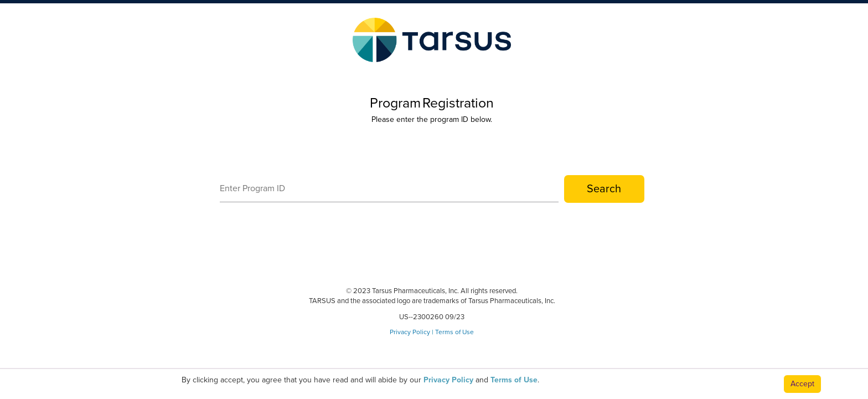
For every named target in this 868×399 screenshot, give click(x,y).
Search (604, 189)
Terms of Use (454, 332)
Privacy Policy (410, 332)
